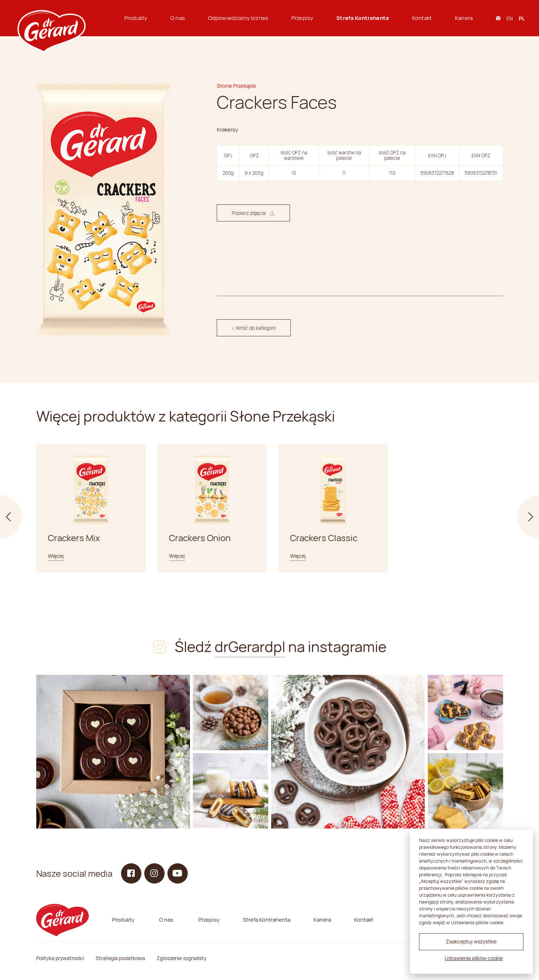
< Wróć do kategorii (254, 328)
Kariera (464, 18)
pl (522, 18)
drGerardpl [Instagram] (250, 646)
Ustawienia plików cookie (474, 958)
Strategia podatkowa (120, 958)
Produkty (136, 18)
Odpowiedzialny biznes (238, 18)
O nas (178, 18)
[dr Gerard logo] (51, 18)
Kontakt (422, 18)
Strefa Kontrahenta (363, 18)
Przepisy (302, 18)
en (510, 18)
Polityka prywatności (60, 958)
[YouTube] (178, 873)
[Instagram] (113, 752)
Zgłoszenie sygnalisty (181, 958)
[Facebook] (131, 873)
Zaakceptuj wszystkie (471, 941)
